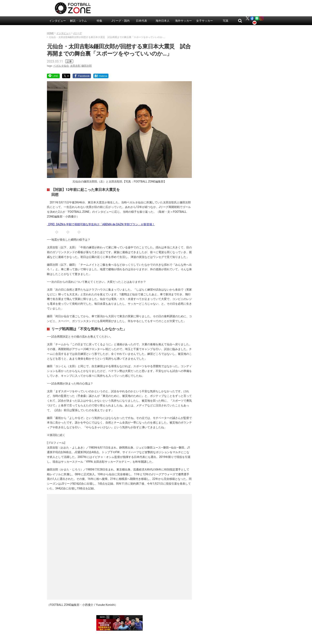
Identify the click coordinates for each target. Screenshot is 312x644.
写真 (226, 21)
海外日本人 (163, 21)
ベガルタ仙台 (61, 66)
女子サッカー (205, 21)
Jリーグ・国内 (121, 21)
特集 (99, 21)
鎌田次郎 (87, 66)
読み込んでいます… (119, 546)
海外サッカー (183, 21)
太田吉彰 (75, 66)
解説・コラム (78, 21)
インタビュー (58, 21)
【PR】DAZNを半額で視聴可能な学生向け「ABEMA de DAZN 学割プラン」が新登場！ (101, 224)
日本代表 (141, 21)
